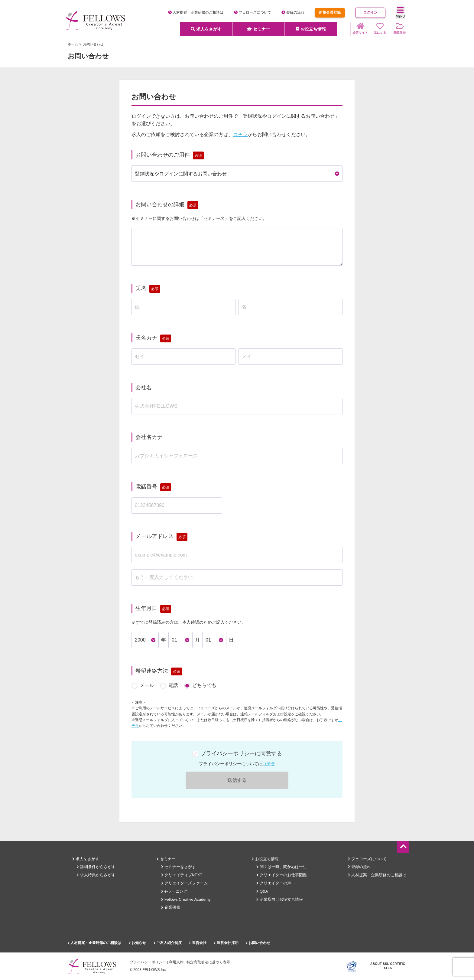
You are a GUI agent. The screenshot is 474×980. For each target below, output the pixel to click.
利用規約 (176, 962)
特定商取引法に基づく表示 (208, 962)
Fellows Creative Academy (186, 899)
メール (147, 685)
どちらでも (204, 685)
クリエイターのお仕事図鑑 (282, 875)
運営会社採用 (226, 943)
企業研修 (171, 907)
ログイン (370, 12)
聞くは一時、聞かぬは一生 (282, 867)
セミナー (258, 29)
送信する (237, 780)
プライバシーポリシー (148, 962)
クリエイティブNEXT (182, 875)
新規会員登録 (330, 12)
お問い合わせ (258, 943)
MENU (400, 12)
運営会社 (198, 943)
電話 (173, 685)
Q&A (262, 891)
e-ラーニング (174, 891)
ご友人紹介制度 (168, 943)
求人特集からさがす (96, 875)
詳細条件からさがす (96, 867)
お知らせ (137, 943)
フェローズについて (253, 12)
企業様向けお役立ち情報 (280, 899)
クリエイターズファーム (184, 883)
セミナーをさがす (179, 867)
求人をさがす (206, 29)
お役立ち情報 (311, 29)
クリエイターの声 (274, 883)
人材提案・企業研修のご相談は (196, 12)
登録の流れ (293, 12)
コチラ (240, 134)
